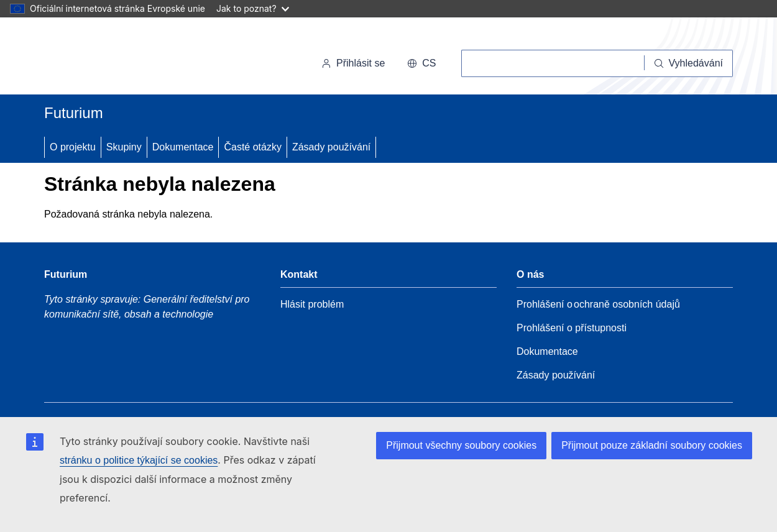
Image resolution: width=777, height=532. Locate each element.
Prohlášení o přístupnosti (572, 328)
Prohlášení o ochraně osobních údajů (598, 304)
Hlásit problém (312, 304)
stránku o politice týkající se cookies (139, 460)
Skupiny (124, 147)
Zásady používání (331, 147)
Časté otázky (252, 147)
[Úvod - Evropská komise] (130, 58)
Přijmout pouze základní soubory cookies (652, 445)
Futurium (74, 113)
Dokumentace (183, 147)
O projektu (73, 147)
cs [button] (421, 63)
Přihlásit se (353, 63)
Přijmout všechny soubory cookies (461, 445)
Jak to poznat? (253, 8)
